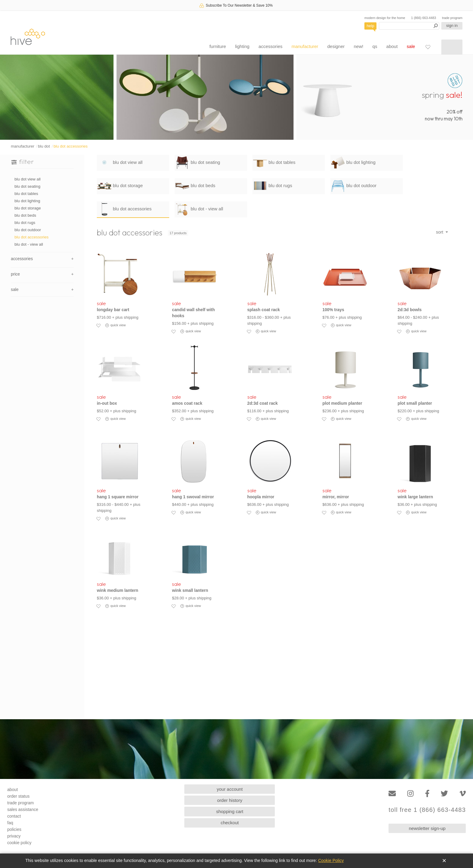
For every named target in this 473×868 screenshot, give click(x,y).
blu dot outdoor (28, 230)
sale (411, 46)
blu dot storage (28, 208)
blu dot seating (27, 186)
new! (359, 46)
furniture (218, 46)
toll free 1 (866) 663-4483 (427, 810)
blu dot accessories (70, 146)
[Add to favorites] (98, 325)
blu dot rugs (25, 223)
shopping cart (230, 811)
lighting (242, 46)
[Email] (392, 794)
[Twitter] (444, 794)
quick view (116, 325)
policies (14, 829)
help (371, 26)
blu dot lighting (27, 201)
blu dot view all (28, 179)
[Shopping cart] (452, 47)
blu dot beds (25, 215)
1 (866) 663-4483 (424, 18)
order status (18, 796)
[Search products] (409, 26)
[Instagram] (410, 794)
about (392, 46)
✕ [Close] (444, 861)
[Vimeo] (463, 794)
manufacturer (305, 46)
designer (336, 46)
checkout (230, 823)
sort (440, 232)
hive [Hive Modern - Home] (28, 37)
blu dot (44, 146)
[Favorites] (428, 47)
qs (375, 46)
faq (10, 823)
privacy (14, 836)
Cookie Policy (331, 860)
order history (230, 800)
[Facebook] (427, 794)
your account (230, 789)
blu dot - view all (29, 244)
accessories (270, 46)
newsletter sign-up (427, 828)
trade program (452, 18)
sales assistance (23, 809)
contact (14, 816)
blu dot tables (26, 194)
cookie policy (19, 843)
